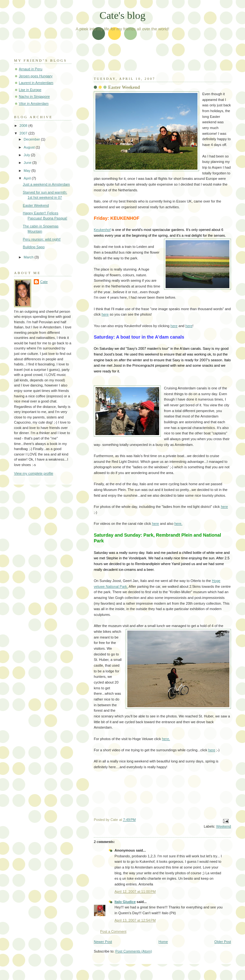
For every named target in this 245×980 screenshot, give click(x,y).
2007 (24, 133)
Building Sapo (34, 247)
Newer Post (103, 942)
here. (178, 524)
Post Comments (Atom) (134, 951)
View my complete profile (34, 473)
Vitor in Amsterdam (34, 103)
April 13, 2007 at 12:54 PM (135, 920)
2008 (24, 126)
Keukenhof (102, 230)
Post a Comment (113, 931)
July (27, 155)
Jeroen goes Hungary (36, 76)
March (29, 257)
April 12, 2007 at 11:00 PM (135, 892)
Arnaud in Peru (31, 69)
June (28, 163)
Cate (44, 282)
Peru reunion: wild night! (42, 239)
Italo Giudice (125, 902)
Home (163, 942)
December (32, 139)
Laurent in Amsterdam (36, 83)
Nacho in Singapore (34, 96)
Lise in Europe (30, 90)
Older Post (223, 942)
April (28, 178)
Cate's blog (122, 15)
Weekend (224, 826)
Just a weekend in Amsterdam (46, 184)
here (105, 314)
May (27, 171)
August (30, 147)
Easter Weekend (36, 205)
